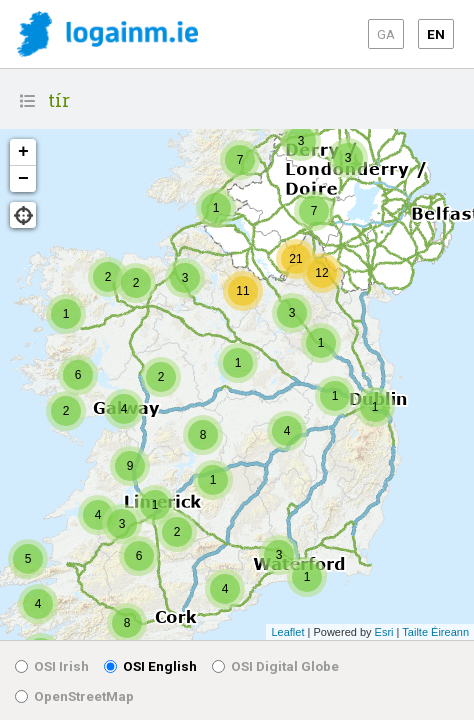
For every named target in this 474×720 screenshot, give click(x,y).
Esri (384, 632)
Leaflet (287, 632)
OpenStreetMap (74, 696)
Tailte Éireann (435, 632)
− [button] (23, 179)
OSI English (150, 666)
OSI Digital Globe (275, 666)
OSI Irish (52, 666)
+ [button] (23, 152)
